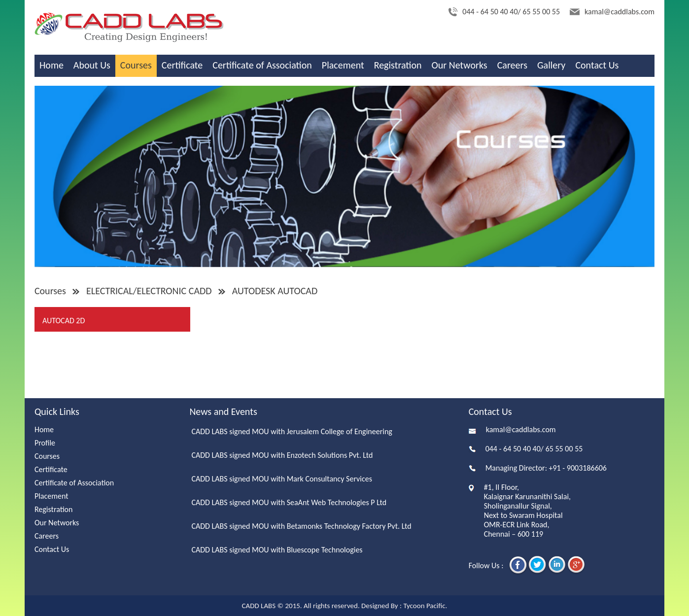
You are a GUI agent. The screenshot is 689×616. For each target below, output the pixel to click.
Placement (343, 65)
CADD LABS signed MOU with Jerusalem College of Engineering (292, 431)
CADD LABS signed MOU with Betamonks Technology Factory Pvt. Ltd (301, 526)
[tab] (113, 320)
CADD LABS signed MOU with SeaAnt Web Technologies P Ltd (289, 502)
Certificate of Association (262, 65)
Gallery (551, 65)
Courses (136, 65)
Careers (512, 65)
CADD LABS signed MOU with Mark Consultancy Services (282, 479)
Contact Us (597, 65)
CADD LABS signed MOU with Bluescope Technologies (277, 550)
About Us (92, 65)
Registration (398, 65)
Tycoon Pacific (424, 606)
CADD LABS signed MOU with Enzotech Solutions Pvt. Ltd (282, 455)
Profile (45, 443)
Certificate (182, 65)
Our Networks (460, 65)
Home (52, 65)
